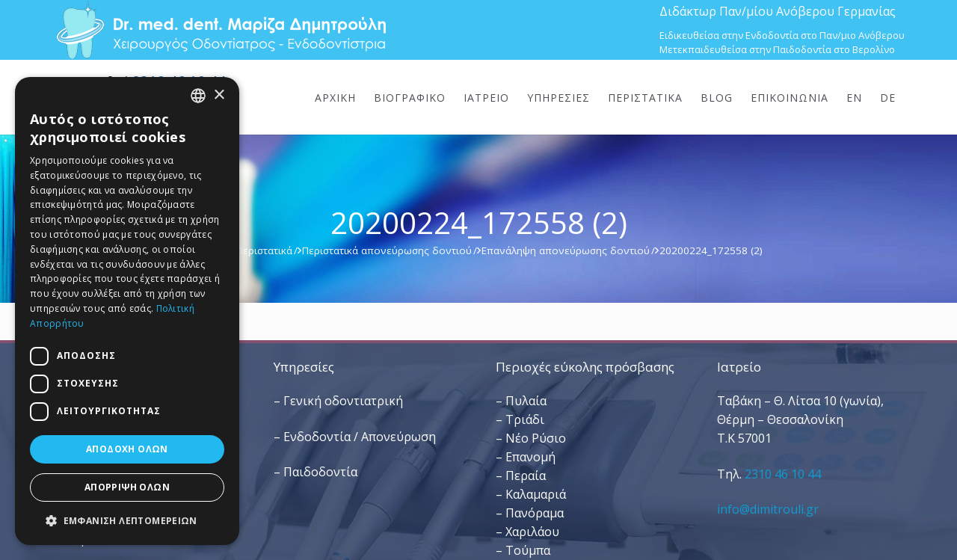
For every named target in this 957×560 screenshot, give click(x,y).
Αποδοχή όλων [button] (127, 449)
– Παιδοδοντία (316, 472)
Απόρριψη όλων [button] (127, 487)
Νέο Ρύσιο (536, 438)
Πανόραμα (535, 513)
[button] (127, 521)
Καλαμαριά (536, 494)
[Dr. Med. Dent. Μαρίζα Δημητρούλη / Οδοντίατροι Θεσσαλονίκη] (221, 30)
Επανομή (530, 457)
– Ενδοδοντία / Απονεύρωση (355, 437)
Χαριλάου (532, 532)
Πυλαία (526, 401)
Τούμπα (528, 550)
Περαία (526, 476)
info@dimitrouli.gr (768, 509)
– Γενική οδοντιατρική (338, 401)
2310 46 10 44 (783, 474)
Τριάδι (525, 419)
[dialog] (127, 311)
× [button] (219, 95)
